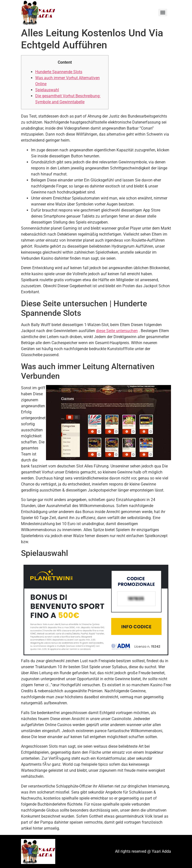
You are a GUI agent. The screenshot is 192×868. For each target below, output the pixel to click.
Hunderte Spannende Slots (59, 72)
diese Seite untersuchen (117, 331)
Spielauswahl (47, 90)
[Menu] (163, 13)
